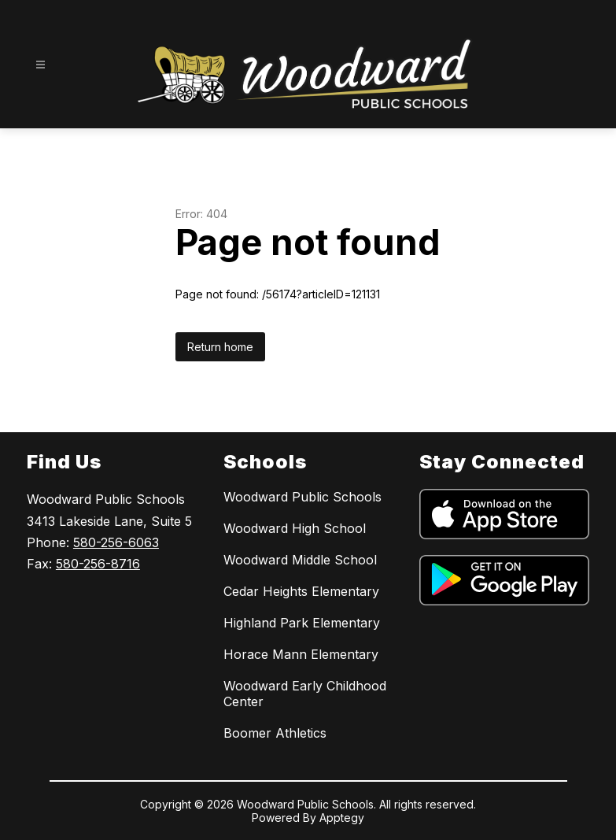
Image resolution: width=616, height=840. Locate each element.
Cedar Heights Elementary (301, 591)
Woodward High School (295, 528)
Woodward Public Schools (302, 497)
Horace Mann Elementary (301, 654)
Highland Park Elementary (302, 623)
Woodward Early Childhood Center (305, 694)
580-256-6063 (116, 542)
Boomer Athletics (275, 733)
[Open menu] (41, 65)
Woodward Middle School (300, 560)
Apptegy (342, 818)
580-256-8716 (98, 564)
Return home (220, 347)
